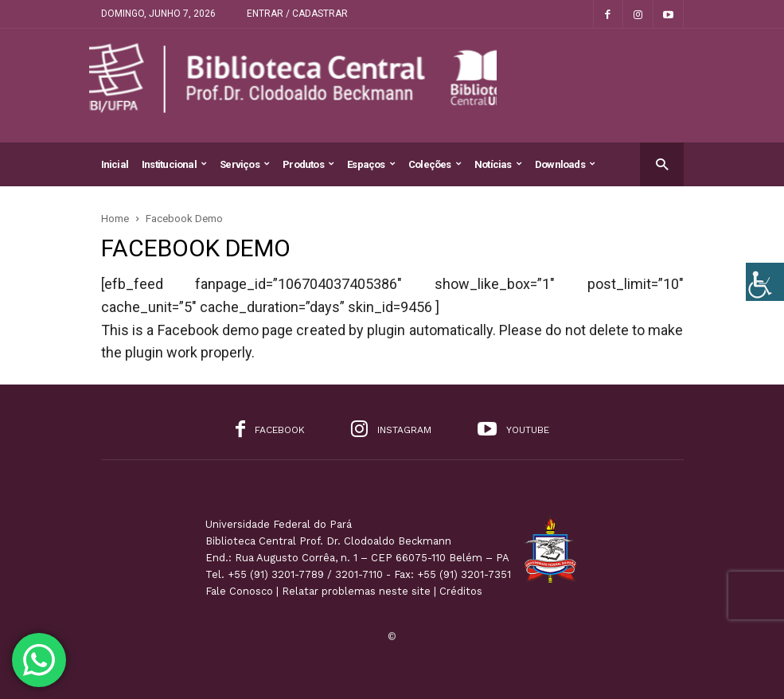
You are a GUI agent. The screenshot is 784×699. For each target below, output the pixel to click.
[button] (662, 164)
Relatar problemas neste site (356, 591)
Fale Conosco (239, 591)
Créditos (461, 591)
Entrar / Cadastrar (297, 14)
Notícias (498, 164)
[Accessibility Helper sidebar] (765, 282)
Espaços (371, 164)
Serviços (244, 164)
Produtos (308, 164)
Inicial (115, 164)
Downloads (565, 164)
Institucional (174, 164)
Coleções (435, 164)
